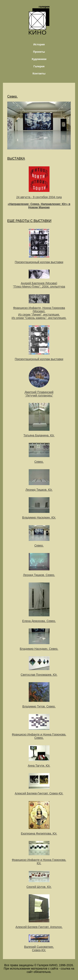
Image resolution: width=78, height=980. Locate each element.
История (39, 44)
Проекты (39, 52)
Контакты (39, 73)
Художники (39, 59)
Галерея (39, 66)
